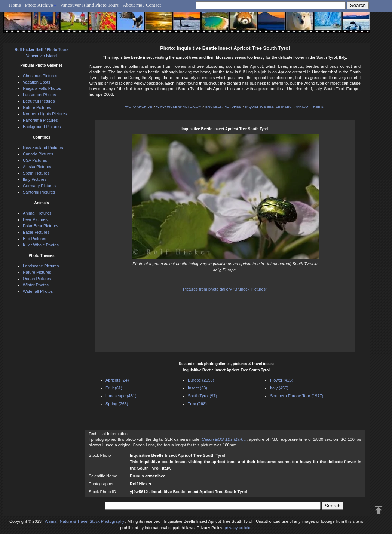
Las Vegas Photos (39, 95)
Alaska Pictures (37, 167)
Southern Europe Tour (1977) (297, 396)
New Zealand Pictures (43, 148)
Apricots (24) (117, 380)
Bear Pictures (35, 219)
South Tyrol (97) (202, 396)
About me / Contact (142, 5)
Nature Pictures (37, 107)
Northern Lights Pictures (45, 114)
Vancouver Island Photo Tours (90, 5)
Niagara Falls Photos (42, 88)
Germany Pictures (39, 186)
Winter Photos (36, 285)
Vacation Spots (36, 82)
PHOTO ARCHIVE (138, 107)
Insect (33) (197, 388)
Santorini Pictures (39, 192)
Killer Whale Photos (41, 245)
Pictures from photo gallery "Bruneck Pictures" (225, 289)
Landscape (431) (121, 396)
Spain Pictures (36, 173)
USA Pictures (35, 160)
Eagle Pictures (36, 232)
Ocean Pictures (37, 279)
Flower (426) (282, 380)
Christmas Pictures (40, 76)
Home (15, 5)
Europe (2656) (201, 380)
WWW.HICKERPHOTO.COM (179, 107)
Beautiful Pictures (39, 101)
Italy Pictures (35, 179)
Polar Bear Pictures (41, 226)
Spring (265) (117, 404)
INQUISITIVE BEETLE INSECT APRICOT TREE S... (286, 107)
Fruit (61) (114, 388)
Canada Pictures (38, 154)
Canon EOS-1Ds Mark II (224, 439)
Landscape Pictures (41, 266)
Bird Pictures (34, 239)
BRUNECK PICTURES (223, 107)
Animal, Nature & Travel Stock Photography (85, 521)
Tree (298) (197, 404)
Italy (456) (279, 388)
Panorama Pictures (40, 120)
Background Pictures (42, 127)
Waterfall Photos (38, 291)
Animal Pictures (37, 213)
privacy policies (238, 528)
